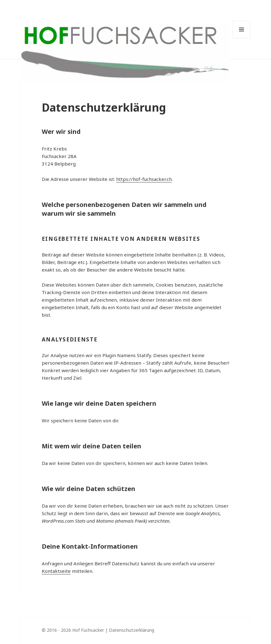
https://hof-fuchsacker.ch (144, 179)
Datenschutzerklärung (132, 630)
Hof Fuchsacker (88, 630)
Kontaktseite (56, 571)
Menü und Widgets (241, 29)
